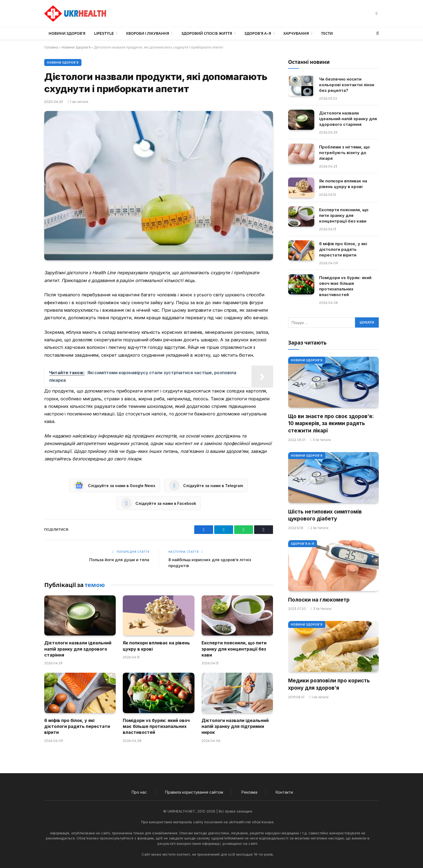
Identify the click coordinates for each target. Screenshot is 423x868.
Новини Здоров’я (67, 33)
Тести (327, 33)
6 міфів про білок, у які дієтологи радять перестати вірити (77, 726)
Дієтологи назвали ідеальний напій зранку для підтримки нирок (235, 726)
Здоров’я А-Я (258, 33)
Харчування (296, 33)
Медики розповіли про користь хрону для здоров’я (329, 684)
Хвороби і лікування (148, 33)
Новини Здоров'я (76, 47)
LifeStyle (104, 33)
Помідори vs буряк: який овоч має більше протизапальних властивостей (156, 726)
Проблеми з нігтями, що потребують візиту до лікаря (344, 153)
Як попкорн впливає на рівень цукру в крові (156, 646)
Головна (51, 47)
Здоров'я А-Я (303, 544)
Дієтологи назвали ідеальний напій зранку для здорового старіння (78, 649)
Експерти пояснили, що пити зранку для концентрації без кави (234, 649)
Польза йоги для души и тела (119, 560)
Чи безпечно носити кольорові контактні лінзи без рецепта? (347, 85)
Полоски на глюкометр (319, 600)
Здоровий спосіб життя (207, 33)
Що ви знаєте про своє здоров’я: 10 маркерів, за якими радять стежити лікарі (331, 423)
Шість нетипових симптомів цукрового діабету (325, 515)
